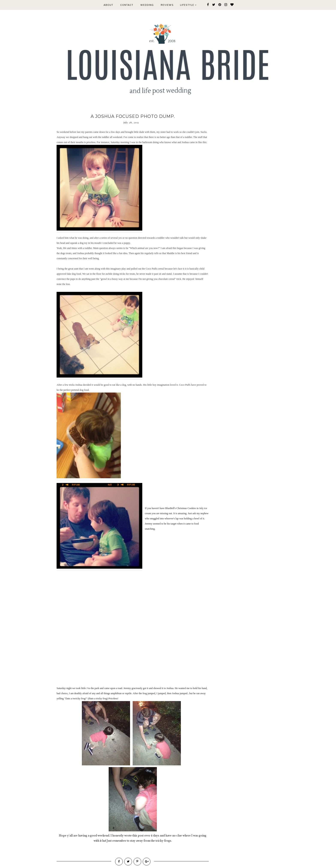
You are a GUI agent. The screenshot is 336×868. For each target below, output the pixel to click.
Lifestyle (188, 5)
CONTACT (127, 5)
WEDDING (147, 5)
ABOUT (108, 5)
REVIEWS (167, 5)
